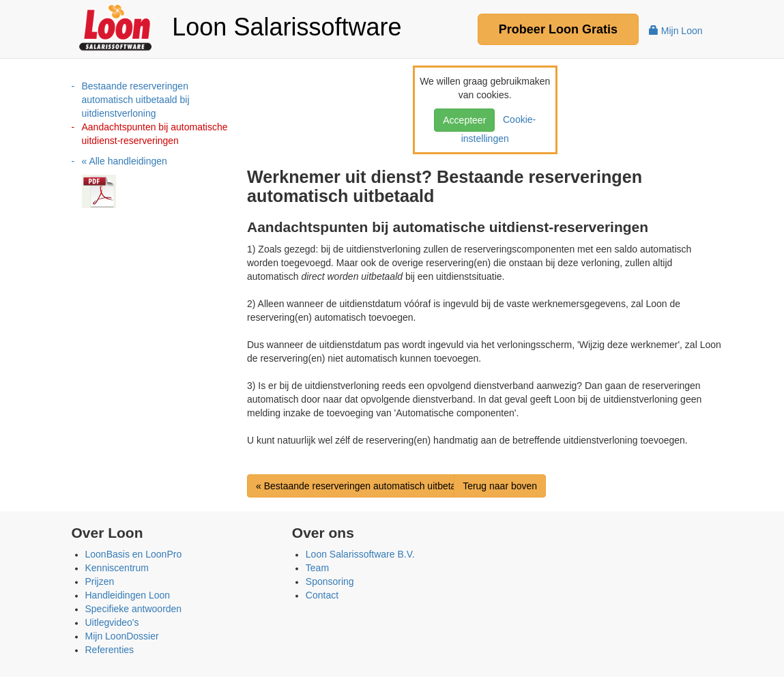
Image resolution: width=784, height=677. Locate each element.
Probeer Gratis (558, 29)
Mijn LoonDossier (122, 636)
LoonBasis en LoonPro (134, 554)
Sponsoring (330, 581)
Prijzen (100, 581)
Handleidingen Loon (128, 595)
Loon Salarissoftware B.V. (360, 554)
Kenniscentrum (117, 568)
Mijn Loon (676, 31)
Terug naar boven (500, 486)
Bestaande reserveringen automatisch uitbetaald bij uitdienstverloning (136, 100)
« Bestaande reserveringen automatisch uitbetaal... (364, 486)
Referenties (110, 650)
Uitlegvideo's (112, 622)
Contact (322, 595)
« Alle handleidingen (125, 161)
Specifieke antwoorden (134, 609)
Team (317, 568)
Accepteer (464, 120)
